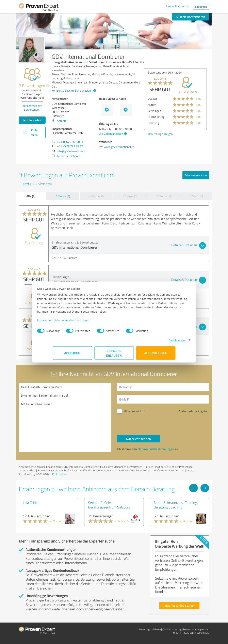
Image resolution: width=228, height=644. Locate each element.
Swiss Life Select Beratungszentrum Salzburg (109, 505)
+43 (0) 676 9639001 (70, 142)
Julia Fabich (31, 503)
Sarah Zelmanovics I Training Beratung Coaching (175, 505)
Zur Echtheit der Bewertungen (32, 108)
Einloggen (201, 7)
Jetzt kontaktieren (191, 17)
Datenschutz (190, 629)
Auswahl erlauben (114, 355)
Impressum (60, 322)
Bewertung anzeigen (160, 134)
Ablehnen (72, 355)
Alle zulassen (156, 355)
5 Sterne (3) (63, 196)
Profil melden (60, 474)
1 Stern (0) (196, 196)
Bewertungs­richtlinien (150, 629)
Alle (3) (31, 196)
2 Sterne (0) (164, 196)
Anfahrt (62, 121)
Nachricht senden (139, 439)
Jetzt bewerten (32, 120)
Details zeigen (162, 342)
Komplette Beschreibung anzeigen (73, 90)
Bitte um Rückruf (135, 411)
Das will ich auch (177, 6)
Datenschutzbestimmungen (87, 322)
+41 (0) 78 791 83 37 (70, 146)
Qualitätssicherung (172, 629)
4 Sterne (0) (96, 196)
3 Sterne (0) (130, 196)
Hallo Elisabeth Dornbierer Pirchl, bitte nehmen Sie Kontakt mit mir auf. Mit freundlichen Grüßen (65, 417)
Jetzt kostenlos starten (179, 605)
